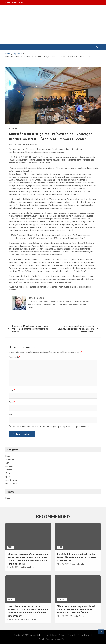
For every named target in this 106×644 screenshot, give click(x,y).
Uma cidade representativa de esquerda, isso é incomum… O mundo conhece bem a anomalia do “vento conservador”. (28, 611)
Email (12, 402)
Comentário (14, 357)
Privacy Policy (58, 635)
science (9, 470)
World (8, 463)
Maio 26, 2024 (13, 567)
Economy (9, 466)
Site (11, 414)
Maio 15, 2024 (15, 144)
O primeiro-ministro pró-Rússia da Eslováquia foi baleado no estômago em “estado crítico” (76, 329)
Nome (12, 390)
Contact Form (11, 483)
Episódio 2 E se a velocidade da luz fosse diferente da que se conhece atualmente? (76, 557)
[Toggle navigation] (9, 47)
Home (8, 456)
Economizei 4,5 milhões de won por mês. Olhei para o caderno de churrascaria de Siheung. (30, 329)
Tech (8, 473)
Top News (13, 129)
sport (8, 477)
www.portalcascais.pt (39, 635)
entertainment (12, 480)
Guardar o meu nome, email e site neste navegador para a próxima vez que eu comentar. (52, 426)
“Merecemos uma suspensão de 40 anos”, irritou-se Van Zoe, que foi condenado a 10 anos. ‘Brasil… (76, 609)
